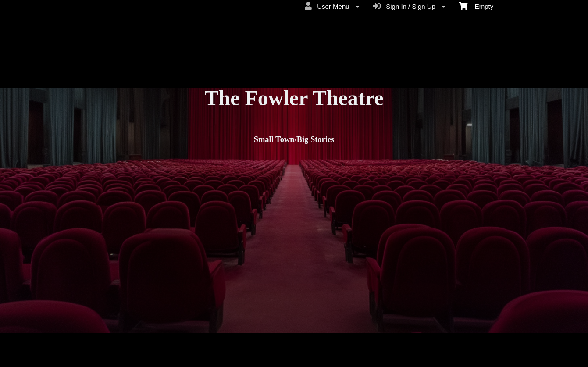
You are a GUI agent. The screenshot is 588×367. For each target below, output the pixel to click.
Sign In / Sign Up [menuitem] (409, 6)
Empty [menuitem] (476, 6)
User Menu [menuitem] (332, 6)
